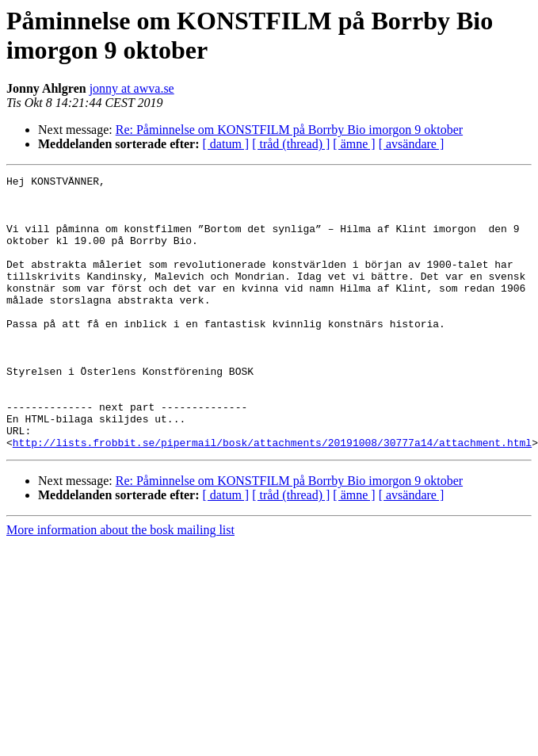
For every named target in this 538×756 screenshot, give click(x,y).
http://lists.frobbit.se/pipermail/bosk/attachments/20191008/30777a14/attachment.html (272, 497)
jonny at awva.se (132, 88)
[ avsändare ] (412, 144)
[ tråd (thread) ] (291, 144)
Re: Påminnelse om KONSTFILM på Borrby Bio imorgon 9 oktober (289, 130)
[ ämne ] (354, 144)
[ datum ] (226, 144)
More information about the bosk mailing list (120, 584)
